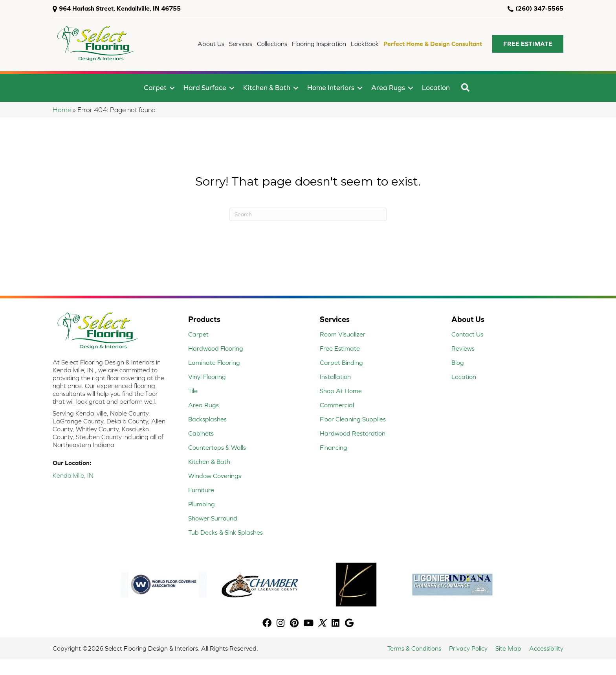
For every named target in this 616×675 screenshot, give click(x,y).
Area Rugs (388, 87)
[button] (528, 44)
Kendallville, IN (73, 475)
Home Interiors (331, 87)
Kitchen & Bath (267, 87)
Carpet (155, 87)
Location (436, 87)
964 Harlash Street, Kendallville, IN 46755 (120, 8)
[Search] (308, 214)
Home (62, 110)
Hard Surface (205, 87)
